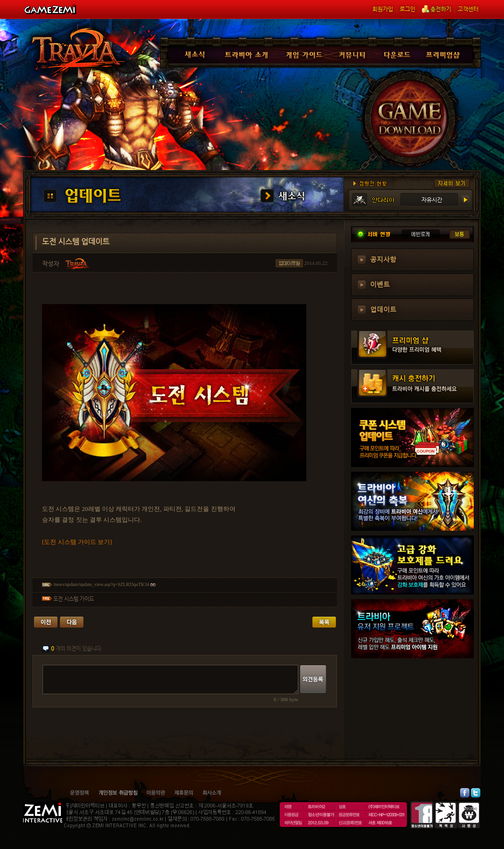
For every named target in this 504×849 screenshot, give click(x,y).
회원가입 (383, 9)
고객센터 (468, 9)
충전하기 (437, 9)
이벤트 (380, 284)
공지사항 (383, 259)
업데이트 (383, 309)
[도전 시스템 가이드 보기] (77, 542)
